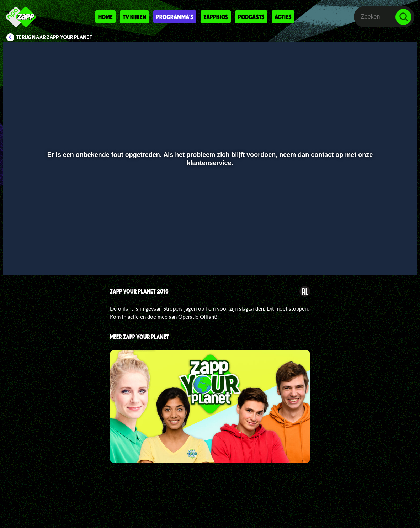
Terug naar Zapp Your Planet (54, 37)
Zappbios (216, 17)
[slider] (209, 245)
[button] (17, 260)
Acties (283, 17)
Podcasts (251, 17)
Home (105, 17)
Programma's (175, 17)
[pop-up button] (388, 260)
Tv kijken (134, 17)
